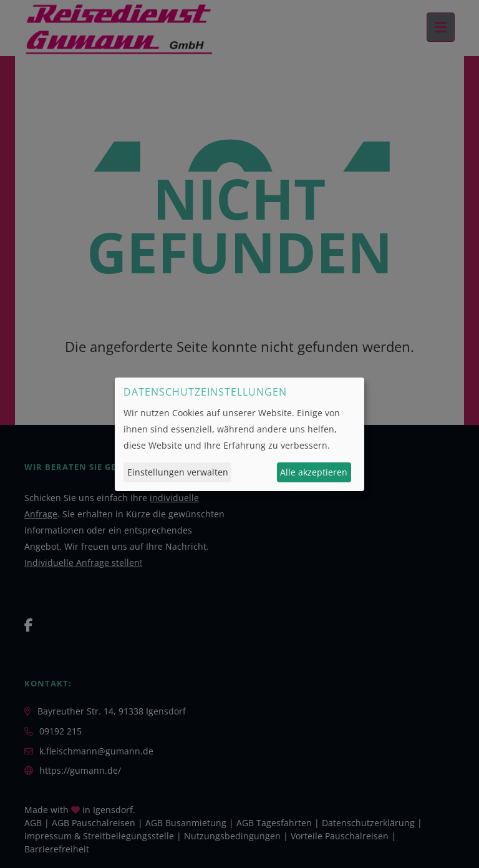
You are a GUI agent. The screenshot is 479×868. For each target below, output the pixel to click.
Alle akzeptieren (314, 472)
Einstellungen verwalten (178, 472)
